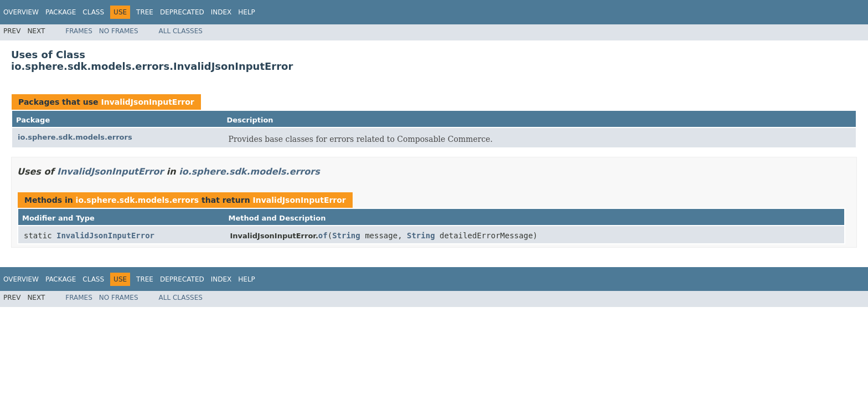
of (323, 236)
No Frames (119, 31)
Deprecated (182, 12)
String (346, 236)
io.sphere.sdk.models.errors (75, 137)
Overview (21, 12)
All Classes (181, 31)
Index (221, 12)
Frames (79, 31)
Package (61, 12)
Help (247, 12)
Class (93, 12)
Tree (145, 12)
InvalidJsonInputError (147, 102)
